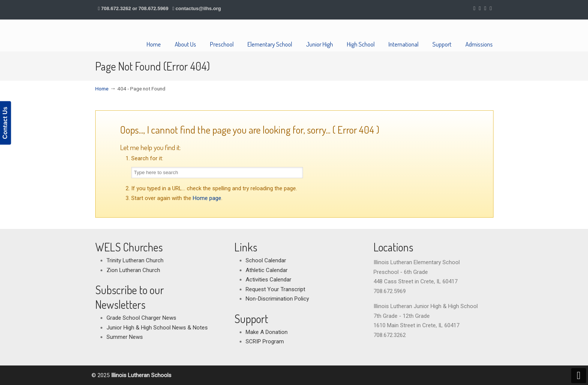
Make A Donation (267, 332)
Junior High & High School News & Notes (157, 328)
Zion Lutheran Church (133, 270)
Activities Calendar (268, 280)
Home (102, 89)
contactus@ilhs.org (198, 8)
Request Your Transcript (275, 289)
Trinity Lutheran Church (135, 260)
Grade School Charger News (141, 318)
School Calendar (266, 260)
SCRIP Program (265, 341)
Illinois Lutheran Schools (132, 35)
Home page (207, 198)
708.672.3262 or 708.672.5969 (135, 8)
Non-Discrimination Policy (277, 299)
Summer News (125, 337)
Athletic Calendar (267, 270)
